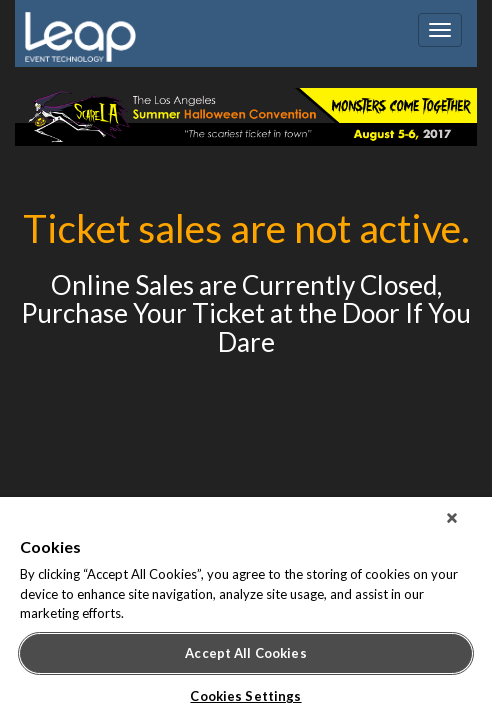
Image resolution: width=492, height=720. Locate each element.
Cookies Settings (245, 696)
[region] (246, 612)
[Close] (466, 526)
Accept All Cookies (245, 653)
